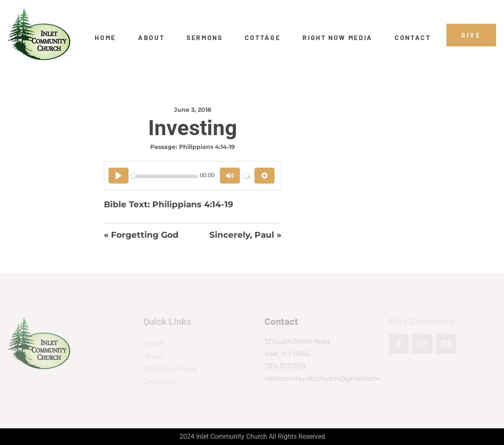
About (151, 38)
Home (105, 38)
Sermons (205, 38)
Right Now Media (338, 38)
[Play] (118, 176)
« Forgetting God (141, 235)
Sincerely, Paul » (245, 235)
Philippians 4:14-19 (207, 147)
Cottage (263, 38)
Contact (413, 38)
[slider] (164, 176)
